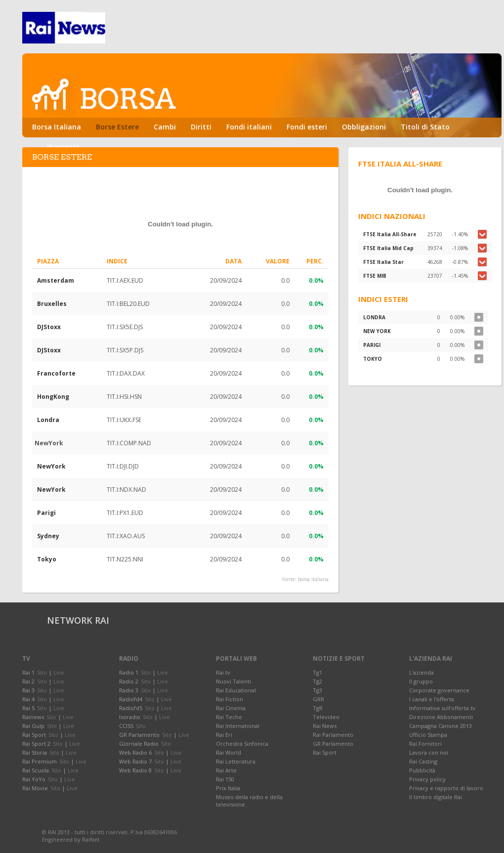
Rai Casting (423, 761)
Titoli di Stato (425, 127)
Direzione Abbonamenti (441, 717)
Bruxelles (52, 304)
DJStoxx (49, 327)
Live (59, 672)
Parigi (46, 513)
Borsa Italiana (57, 127)
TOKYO (373, 359)
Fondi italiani (249, 127)
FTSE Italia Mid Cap (388, 248)
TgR (318, 708)
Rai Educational (236, 690)
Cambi (165, 127)
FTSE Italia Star (383, 262)
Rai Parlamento (333, 735)
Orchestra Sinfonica (242, 744)
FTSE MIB (375, 276)
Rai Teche (229, 717)
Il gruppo (421, 681)
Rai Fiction (230, 699)
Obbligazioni (364, 127)
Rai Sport (325, 752)
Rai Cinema (231, 708)
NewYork (51, 466)
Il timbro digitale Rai (436, 797)
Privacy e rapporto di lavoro (446, 788)
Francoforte (56, 373)
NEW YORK (377, 331)
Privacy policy (427, 779)
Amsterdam (56, 280)
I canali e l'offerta (432, 699)
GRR (318, 699)
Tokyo (47, 559)
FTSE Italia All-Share (390, 234)
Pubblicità (422, 770)
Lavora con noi (429, 752)
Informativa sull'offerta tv (442, 708)
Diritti (201, 127)
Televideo (326, 717)
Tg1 (317, 672)
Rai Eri (224, 735)
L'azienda (421, 672)
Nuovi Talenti (233, 681)
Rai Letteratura (236, 761)
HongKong (53, 397)
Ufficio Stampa (428, 735)
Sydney (48, 536)
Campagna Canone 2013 (441, 726)
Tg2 (317, 681)
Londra (48, 420)
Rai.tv (223, 672)
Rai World (229, 752)
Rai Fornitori (425, 744)
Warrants (63, 147)
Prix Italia (228, 788)
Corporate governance (439, 690)
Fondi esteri (307, 127)
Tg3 (317, 690)
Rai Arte (226, 770)
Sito (42, 672)
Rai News (325, 726)
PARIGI (372, 345)
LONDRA (374, 317)
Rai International (238, 726)
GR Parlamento (333, 744)
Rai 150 (225, 779)
